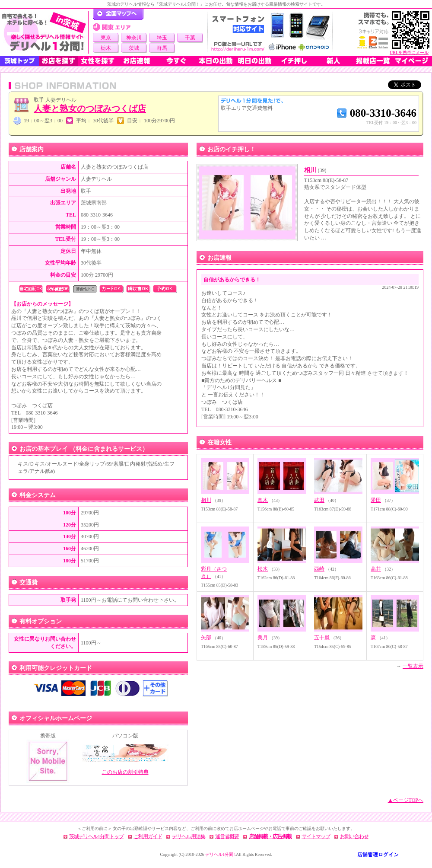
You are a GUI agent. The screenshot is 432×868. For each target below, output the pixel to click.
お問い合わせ (354, 836)
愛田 (376, 500)
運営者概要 (227, 836)
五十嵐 (322, 638)
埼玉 (162, 38)
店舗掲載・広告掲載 (270, 836)
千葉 (190, 38)
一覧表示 (413, 666)
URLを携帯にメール (409, 53)
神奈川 (134, 38)
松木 (263, 569)
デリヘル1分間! (220, 854)
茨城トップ (19, 61)
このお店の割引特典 (125, 772)
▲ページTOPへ (406, 800)
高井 (376, 569)
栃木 (106, 48)
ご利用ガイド (148, 836)
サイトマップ (316, 836)
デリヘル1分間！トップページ (118, 14)
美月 (263, 638)
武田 (319, 500)
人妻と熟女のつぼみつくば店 (90, 108)
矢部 (206, 638)
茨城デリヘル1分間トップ (96, 836)
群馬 (162, 48)
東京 (106, 38)
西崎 (319, 569)
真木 (263, 500)
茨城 (134, 48)
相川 (315, 170)
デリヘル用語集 (189, 836)
